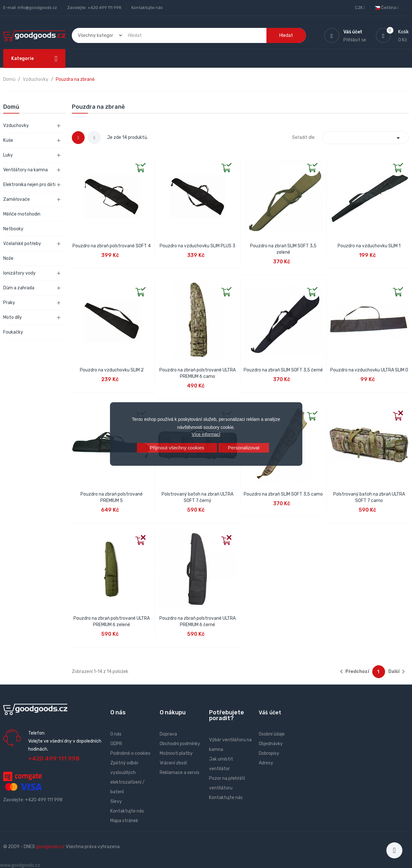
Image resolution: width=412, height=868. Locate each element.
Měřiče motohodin (22, 214)
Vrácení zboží (173, 763)
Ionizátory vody (19, 273)
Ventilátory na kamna (25, 170)
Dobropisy (269, 753)
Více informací (206, 434)
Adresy (266, 763)
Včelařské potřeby (22, 244)
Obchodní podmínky (180, 744)
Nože (8, 258)
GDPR (116, 744)
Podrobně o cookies (130, 753)
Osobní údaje (272, 734)
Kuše (8, 140)
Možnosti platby (176, 753)
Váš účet (270, 713)
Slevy (116, 801)
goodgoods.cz (50, 847)
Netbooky (13, 229)
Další (398, 672)
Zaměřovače (17, 199)
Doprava (168, 734)
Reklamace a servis (180, 773)
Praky (9, 303)
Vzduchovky (16, 126)
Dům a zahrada (19, 288)
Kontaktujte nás (147, 8)
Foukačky (13, 332)
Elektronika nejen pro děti (29, 185)
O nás (116, 734)
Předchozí (353, 672)
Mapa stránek (124, 821)
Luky (8, 155)
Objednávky (271, 744)
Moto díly (13, 317)
